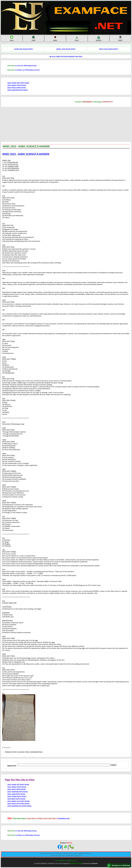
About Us (65, 860)
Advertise (58, 860)
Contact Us (73, 860)
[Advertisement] (18, 124)
